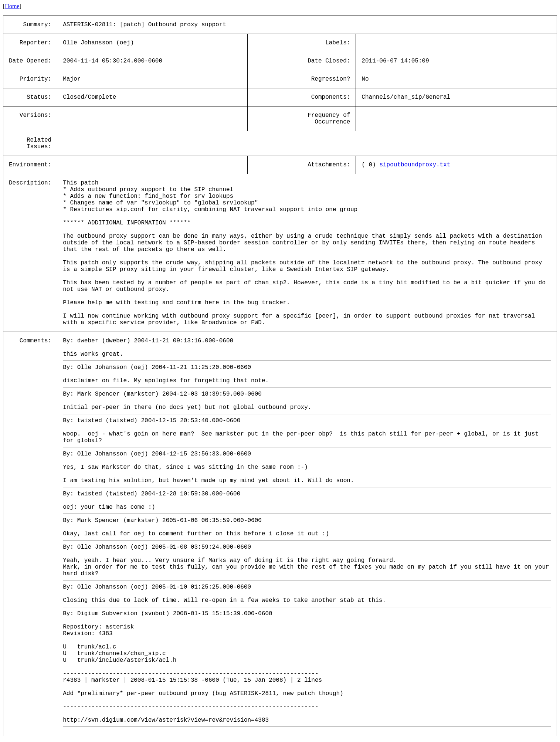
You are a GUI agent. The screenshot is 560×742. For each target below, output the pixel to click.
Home (12, 6)
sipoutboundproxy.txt (415, 165)
